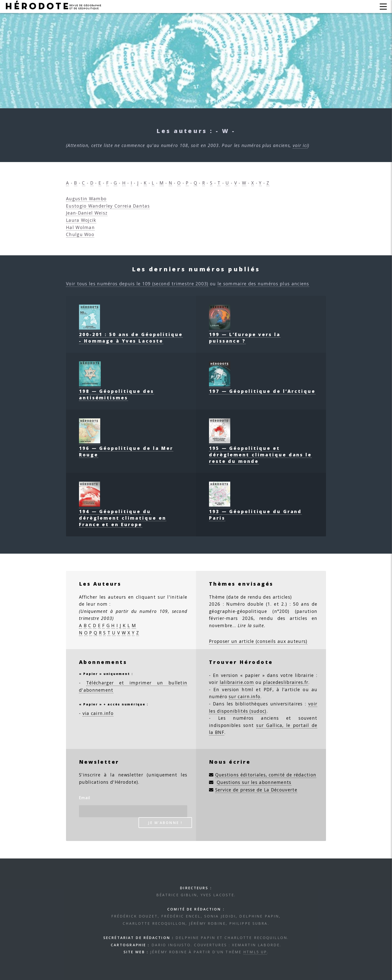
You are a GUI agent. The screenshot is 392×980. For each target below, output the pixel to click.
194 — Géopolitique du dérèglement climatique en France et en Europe (123, 515)
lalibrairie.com (237, 682)
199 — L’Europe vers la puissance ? (245, 334)
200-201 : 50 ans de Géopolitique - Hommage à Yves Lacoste (131, 334)
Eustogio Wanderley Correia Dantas (108, 206)
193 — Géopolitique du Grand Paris (255, 511)
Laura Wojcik (81, 220)
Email (85, 798)
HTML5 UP (255, 952)
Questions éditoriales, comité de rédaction (266, 775)
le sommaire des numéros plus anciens (263, 284)
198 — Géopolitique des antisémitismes (116, 391)
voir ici (300, 145)
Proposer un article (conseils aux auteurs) (258, 641)
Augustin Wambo (86, 199)
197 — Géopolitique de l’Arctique (262, 388)
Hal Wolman (80, 227)
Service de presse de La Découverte (256, 790)
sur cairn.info (244, 696)
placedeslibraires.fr (286, 682)
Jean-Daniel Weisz (87, 213)
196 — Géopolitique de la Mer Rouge (126, 448)
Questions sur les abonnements (254, 782)
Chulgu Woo (80, 234)
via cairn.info (98, 713)
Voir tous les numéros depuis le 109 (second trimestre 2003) (137, 284)
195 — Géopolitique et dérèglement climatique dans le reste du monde (260, 451)
